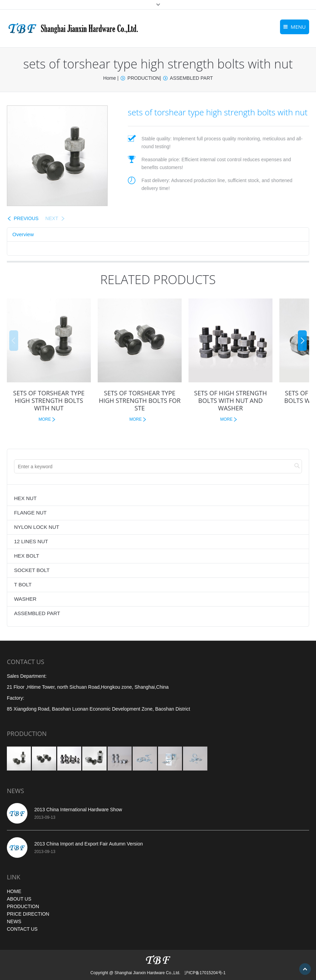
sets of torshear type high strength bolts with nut (49, 400)
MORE (45, 419)
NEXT (52, 218)
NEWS (14, 921)
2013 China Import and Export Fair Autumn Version (89, 844)
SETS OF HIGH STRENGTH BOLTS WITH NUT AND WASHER (230, 400)
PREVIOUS (26, 218)
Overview (23, 234)
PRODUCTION (144, 78)
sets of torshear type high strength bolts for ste (140, 400)
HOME (14, 891)
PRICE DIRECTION (28, 914)
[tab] (23, 234)
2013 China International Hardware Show (78, 810)
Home (110, 78)
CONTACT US (22, 929)
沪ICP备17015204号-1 (205, 973)
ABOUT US (19, 899)
